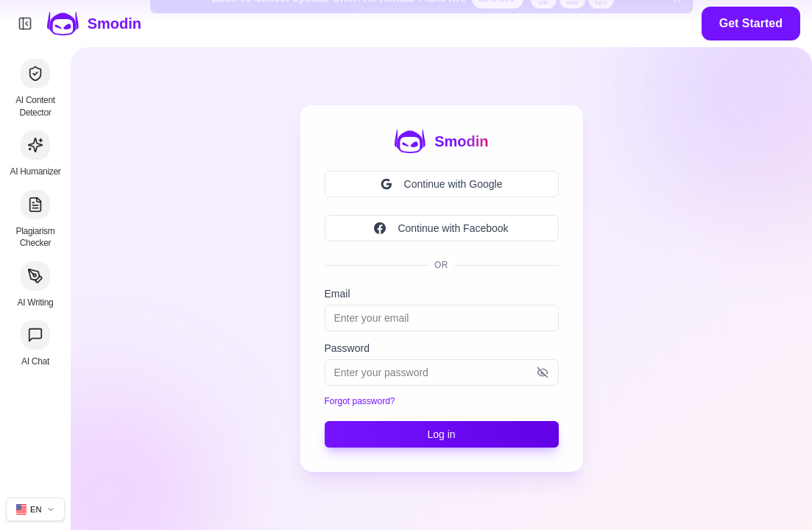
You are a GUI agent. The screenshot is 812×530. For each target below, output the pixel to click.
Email (338, 294)
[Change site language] (35, 509)
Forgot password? (360, 401)
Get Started (751, 23)
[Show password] (543, 372)
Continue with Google (442, 184)
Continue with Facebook (441, 228)
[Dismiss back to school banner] (677, 24)
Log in (441, 434)
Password (347, 348)
